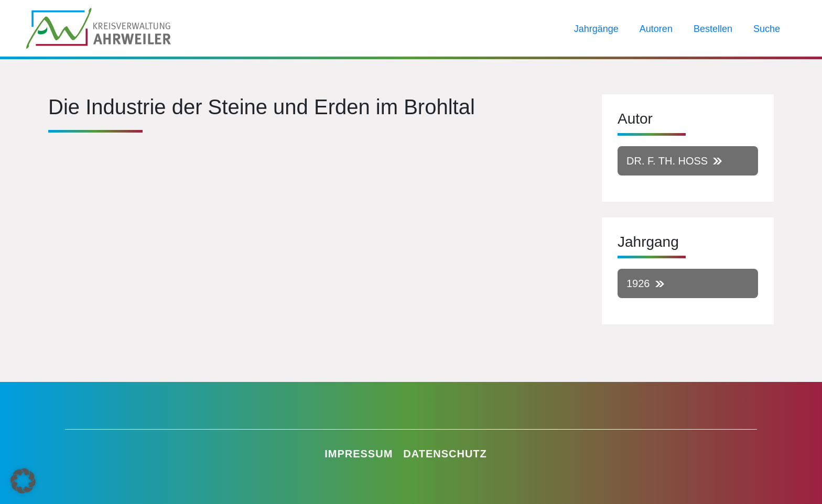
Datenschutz (445, 454)
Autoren (656, 29)
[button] (23, 481)
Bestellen (713, 29)
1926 (638, 283)
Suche (767, 29)
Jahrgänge (596, 29)
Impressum (359, 454)
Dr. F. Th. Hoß (667, 161)
